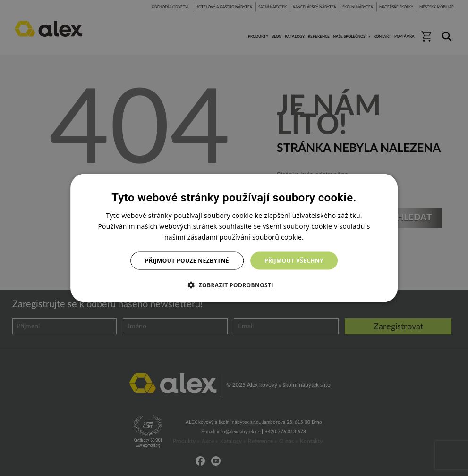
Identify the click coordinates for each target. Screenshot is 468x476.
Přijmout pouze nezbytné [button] (187, 261)
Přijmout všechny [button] (294, 261)
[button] (234, 285)
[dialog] (234, 238)
